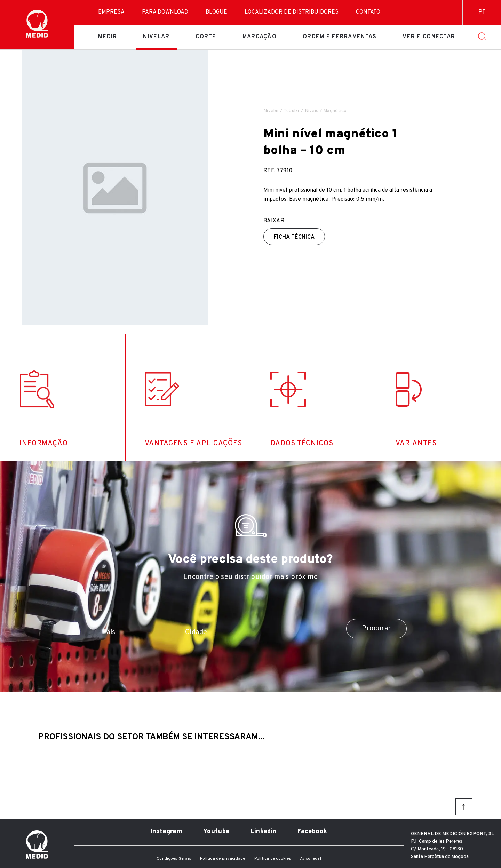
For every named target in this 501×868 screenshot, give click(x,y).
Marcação (260, 37)
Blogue (216, 12)
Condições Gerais (174, 859)
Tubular (292, 111)
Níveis (312, 111)
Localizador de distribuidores (292, 12)
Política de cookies (273, 859)
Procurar (376, 629)
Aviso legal (311, 859)
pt (482, 12)
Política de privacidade (223, 859)
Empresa (111, 12)
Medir (108, 37)
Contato (368, 12)
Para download (165, 12)
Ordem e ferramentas (340, 37)
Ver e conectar (429, 37)
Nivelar (156, 37)
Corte (206, 37)
